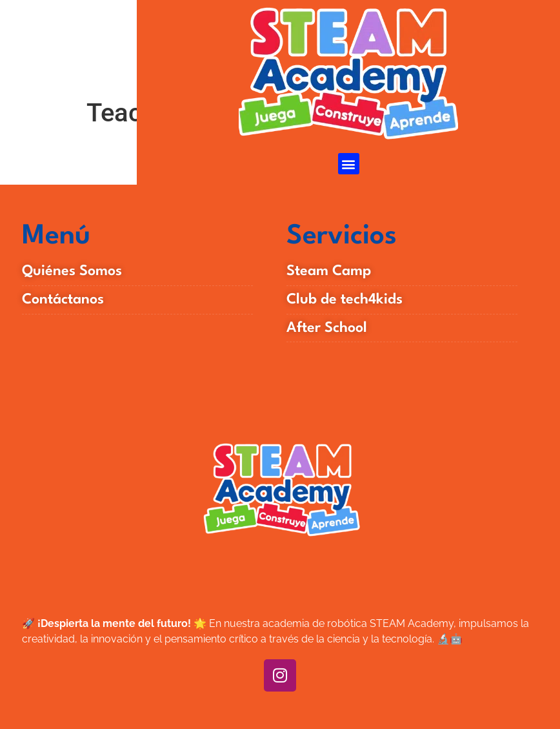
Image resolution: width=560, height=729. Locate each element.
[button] (349, 164)
